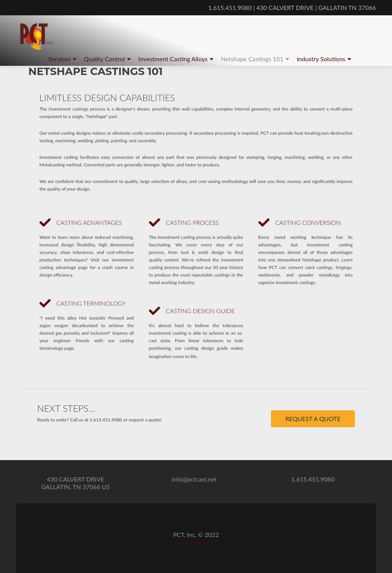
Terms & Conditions (196, 543)
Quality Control (104, 59)
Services (59, 59)
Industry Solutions (321, 59)
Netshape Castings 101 (252, 59)
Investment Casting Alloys (173, 59)
